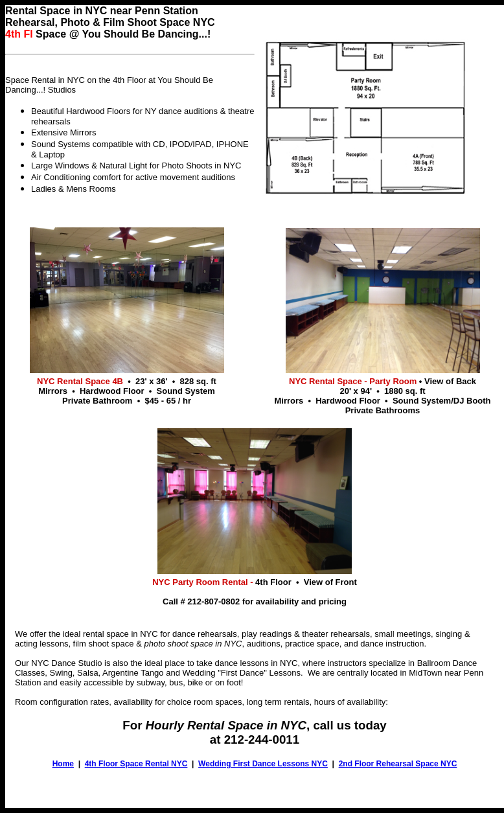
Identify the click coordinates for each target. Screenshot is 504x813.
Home (63, 764)
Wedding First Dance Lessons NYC (263, 764)
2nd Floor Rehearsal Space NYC (398, 764)
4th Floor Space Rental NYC (136, 764)
